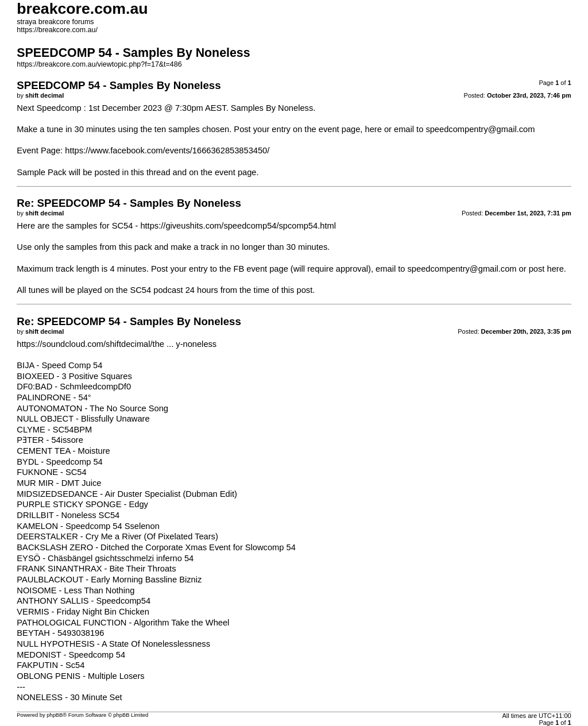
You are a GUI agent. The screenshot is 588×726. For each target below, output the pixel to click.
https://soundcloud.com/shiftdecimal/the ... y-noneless (117, 344)
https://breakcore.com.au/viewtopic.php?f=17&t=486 (99, 64)
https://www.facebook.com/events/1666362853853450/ (167, 150)
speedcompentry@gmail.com (480, 129)
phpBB (55, 715)
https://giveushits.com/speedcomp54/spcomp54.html (238, 226)
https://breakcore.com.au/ (57, 30)
